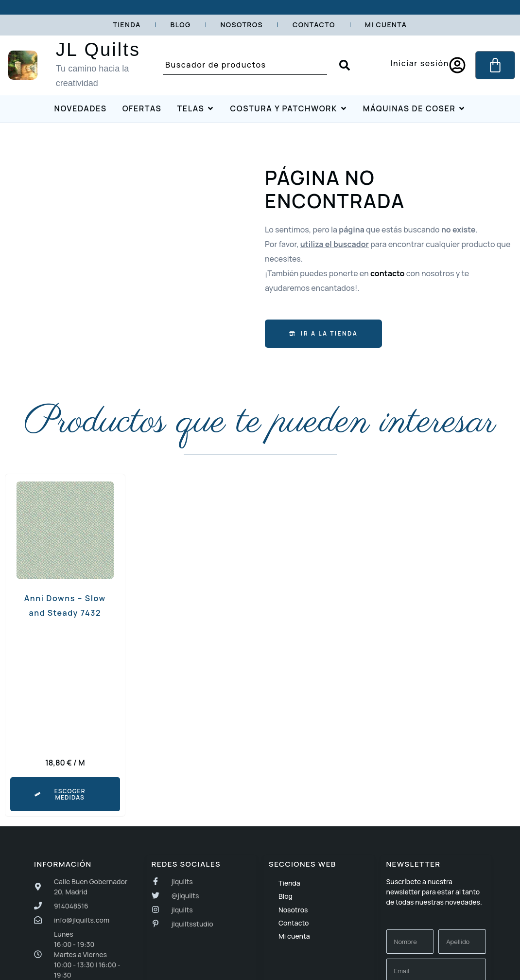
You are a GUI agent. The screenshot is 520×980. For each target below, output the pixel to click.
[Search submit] (345, 65)
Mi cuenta (386, 25)
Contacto (314, 25)
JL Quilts (98, 50)
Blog (181, 25)
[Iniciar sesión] (457, 65)
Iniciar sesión (420, 63)
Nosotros (242, 25)
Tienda (127, 25)
